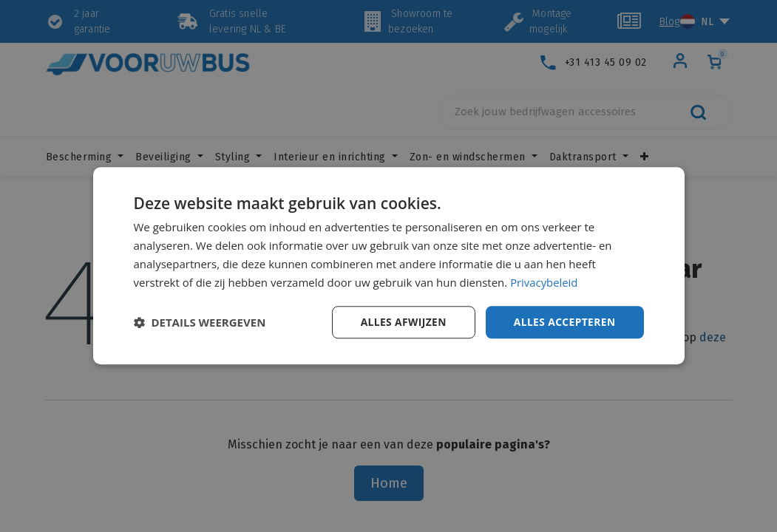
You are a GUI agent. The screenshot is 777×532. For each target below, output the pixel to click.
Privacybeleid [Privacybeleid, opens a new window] (544, 282)
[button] (200, 323)
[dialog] (389, 266)
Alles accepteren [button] (564, 322)
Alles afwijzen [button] (401, 322)
